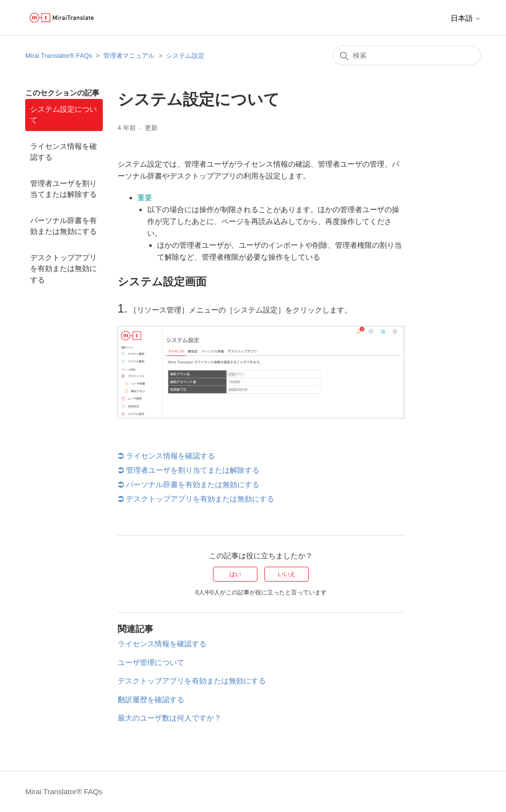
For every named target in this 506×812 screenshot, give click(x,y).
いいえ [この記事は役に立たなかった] (287, 574)
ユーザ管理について (151, 662)
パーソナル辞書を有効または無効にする (63, 226)
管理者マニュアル (129, 56)
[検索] (407, 55)
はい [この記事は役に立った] (235, 574)
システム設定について (63, 115)
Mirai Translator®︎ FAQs (59, 56)
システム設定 (185, 56)
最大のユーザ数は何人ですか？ (169, 718)
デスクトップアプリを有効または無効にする (63, 269)
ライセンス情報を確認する (63, 152)
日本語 (466, 18)
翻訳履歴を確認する (151, 699)
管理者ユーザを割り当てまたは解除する (63, 189)
